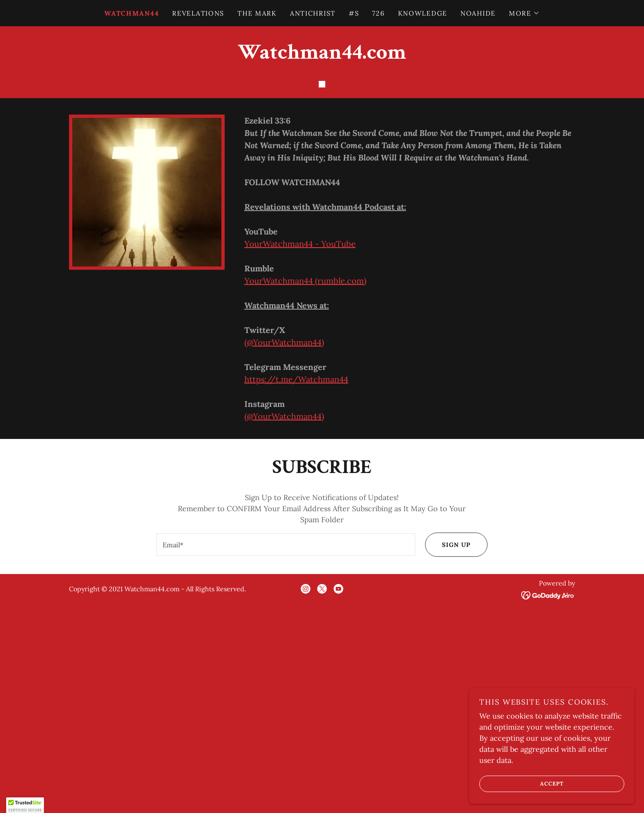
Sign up (447, 741)
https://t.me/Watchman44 (296, 575)
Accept (522, 783)
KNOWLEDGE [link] (423, 13)
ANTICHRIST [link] (313, 13)
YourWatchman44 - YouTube (300, 440)
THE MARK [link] (257, 13)
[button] (524, 13)
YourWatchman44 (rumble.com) (305, 477)
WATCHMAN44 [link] (132, 13)
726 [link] (378, 13)
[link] (322, 56)
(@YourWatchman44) (284, 538)
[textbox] (285, 741)
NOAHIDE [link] (478, 13)
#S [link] (354, 13)
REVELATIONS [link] (198, 13)
